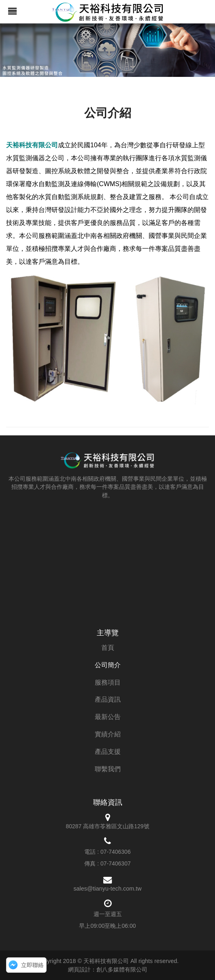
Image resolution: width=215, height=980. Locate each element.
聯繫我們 (108, 769)
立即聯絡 (32, 965)
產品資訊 (108, 699)
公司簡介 (108, 665)
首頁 (108, 648)
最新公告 (108, 717)
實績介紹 (108, 734)
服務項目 (108, 682)
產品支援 (108, 752)
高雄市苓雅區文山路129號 (116, 826)
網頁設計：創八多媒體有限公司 (108, 969)
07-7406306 (116, 852)
